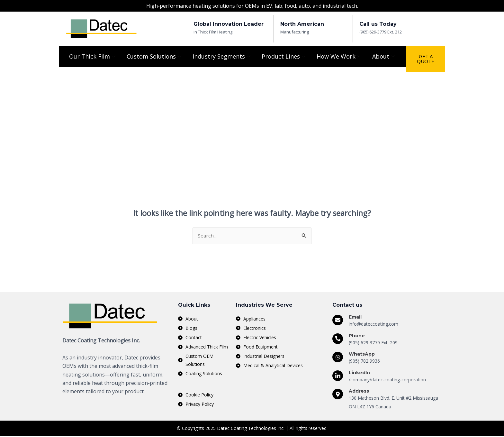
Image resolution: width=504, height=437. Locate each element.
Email (355, 317)
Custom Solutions (155, 56)
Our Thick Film (93, 56)
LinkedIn (359, 373)
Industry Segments (222, 56)
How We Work (340, 56)
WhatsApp (362, 354)
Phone (357, 336)
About (384, 56)
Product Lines (284, 56)
